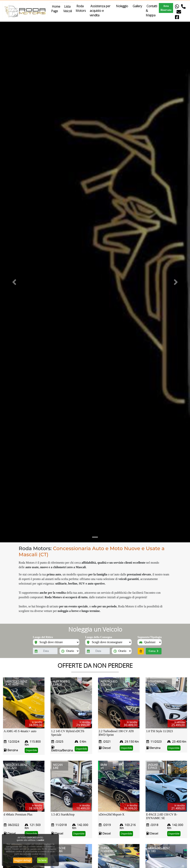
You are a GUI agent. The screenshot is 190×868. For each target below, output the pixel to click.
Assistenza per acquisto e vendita (100, 11)
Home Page (56, 9)
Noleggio (122, 6)
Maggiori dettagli (23, 860)
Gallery (137, 6)
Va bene (42, 860)
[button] (14, 282)
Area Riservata (166, 8)
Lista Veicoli (68, 9)
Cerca (154, 651)
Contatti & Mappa (151, 11)
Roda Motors (81, 8)
